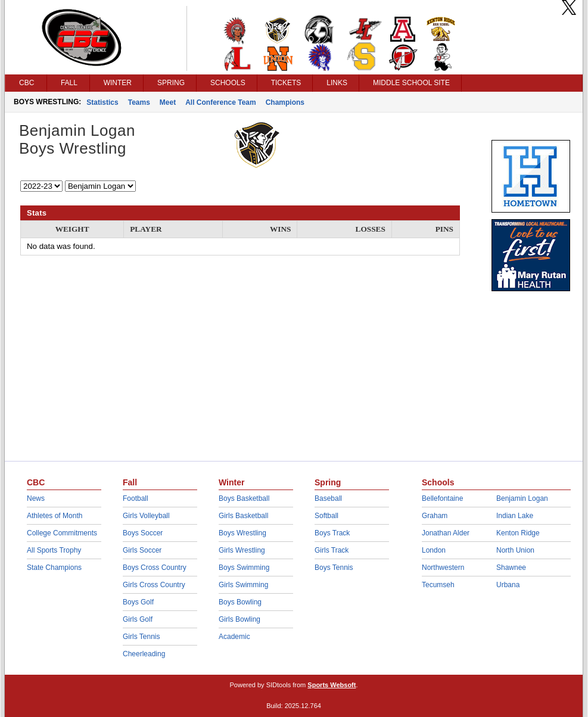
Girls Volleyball (146, 516)
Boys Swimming (244, 568)
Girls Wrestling (242, 550)
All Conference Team (220, 102)
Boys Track (332, 533)
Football (136, 498)
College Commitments (62, 533)
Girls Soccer (142, 550)
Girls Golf (138, 619)
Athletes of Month (55, 516)
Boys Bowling (240, 602)
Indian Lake (515, 516)
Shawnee (511, 568)
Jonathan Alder (446, 533)
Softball (326, 516)
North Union (515, 550)
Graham (435, 516)
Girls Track (332, 550)
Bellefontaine (442, 498)
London (434, 550)
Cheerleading (144, 654)
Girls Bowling (239, 619)
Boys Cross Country (155, 568)
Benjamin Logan (522, 498)
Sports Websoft (332, 685)
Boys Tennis (334, 568)
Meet (168, 102)
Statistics (102, 102)
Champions (285, 102)
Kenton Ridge (518, 533)
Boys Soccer (143, 533)
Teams (139, 102)
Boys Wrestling (242, 533)
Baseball (328, 498)
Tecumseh (438, 585)
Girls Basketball (243, 516)
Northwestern (443, 568)
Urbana (508, 585)
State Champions (54, 568)
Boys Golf (138, 602)
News (36, 498)
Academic (234, 637)
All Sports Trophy (54, 550)
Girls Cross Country (154, 585)
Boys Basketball (244, 498)
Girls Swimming (243, 585)
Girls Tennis (141, 637)
